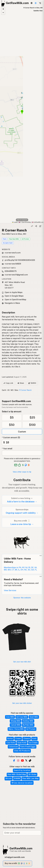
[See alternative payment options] (26, 465)
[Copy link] (32, 226)
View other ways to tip (22, 472)
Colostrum (13, 747)
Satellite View (38, 11)
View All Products (22, 751)
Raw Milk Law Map (31, 778)
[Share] (36, 226)
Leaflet (15, 222)
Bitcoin (9, 778)
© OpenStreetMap (25, 222)
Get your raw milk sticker (22, 703)
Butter (10, 739)
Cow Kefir (11, 743)
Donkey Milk (28, 721)
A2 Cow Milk (22, 717)
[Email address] (22, 833)
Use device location (22, 783)
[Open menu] (40, 3)
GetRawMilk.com (21, 848)
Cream (18, 739)
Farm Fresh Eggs (28, 747)
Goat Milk (34, 717)
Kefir (34, 739)
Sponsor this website (22, 598)
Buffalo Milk (28, 725)
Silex (16, 390)
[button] (3, 9)
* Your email (7, 449)
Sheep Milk (15, 721)
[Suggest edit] (40, 226)
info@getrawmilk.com (15, 857)
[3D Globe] (32, 3)
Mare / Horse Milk (16, 729)
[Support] (36, 3)
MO (12, 390)
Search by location (22, 770)
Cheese (27, 739)
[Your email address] (22, 453)
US (8, 390)
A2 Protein (25, 239)
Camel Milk (16, 725)
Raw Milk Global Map (17, 774)
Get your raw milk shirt (22, 662)
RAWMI (17, 778)
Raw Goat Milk (14, 239)
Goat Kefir (22, 743)
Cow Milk (10, 717)
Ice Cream (33, 743)
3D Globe (32, 774)
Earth (4, 390)
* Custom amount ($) (11, 438)
